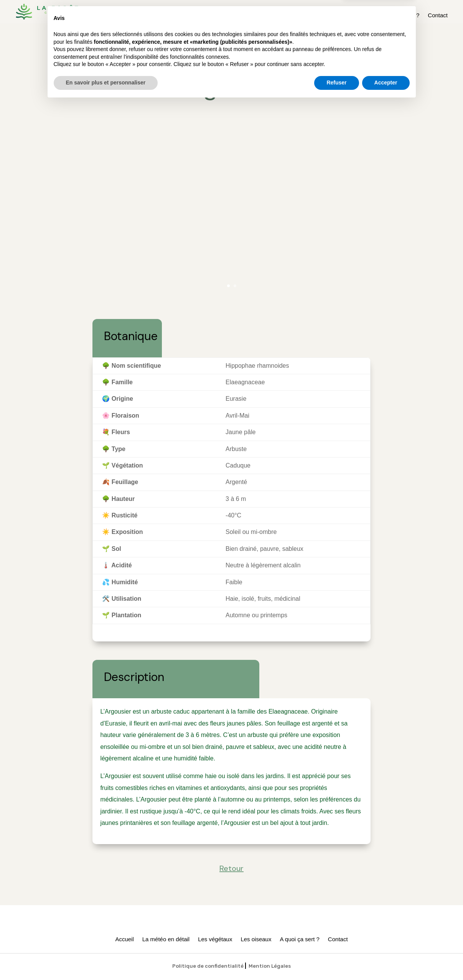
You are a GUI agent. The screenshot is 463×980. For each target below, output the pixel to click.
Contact (438, 16)
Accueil (224, 16)
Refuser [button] (336, 959)
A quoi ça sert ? (400, 16)
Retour (232, 58)
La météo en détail (266, 16)
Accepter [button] (386, 959)
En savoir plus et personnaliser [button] (106, 959)
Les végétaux (315, 16)
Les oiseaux (356, 16)
